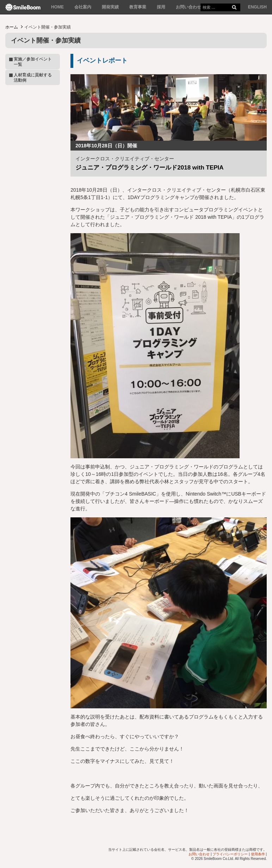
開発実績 (110, 7)
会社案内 (83, 7)
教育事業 (138, 7)
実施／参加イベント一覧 (33, 62)
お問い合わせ (188, 7)
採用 (161, 7)
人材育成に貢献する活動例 (33, 77)
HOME (57, 7)
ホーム (12, 27)
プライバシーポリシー (230, 854)
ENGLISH (257, 7)
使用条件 (258, 854)
